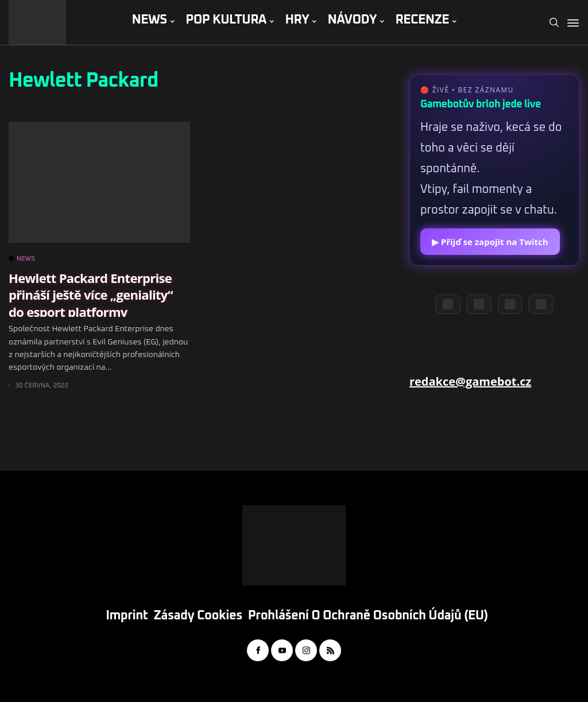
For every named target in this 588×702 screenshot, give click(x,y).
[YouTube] (479, 304)
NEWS (149, 20)
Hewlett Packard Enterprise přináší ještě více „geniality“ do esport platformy (91, 295)
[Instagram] (510, 304)
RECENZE (422, 20)
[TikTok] (541, 304)
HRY (297, 20)
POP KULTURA (226, 20)
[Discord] (448, 304)
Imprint (127, 616)
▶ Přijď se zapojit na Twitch (490, 242)
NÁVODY (352, 20)
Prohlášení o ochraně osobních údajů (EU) (368, 616)
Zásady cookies (198, 616)
